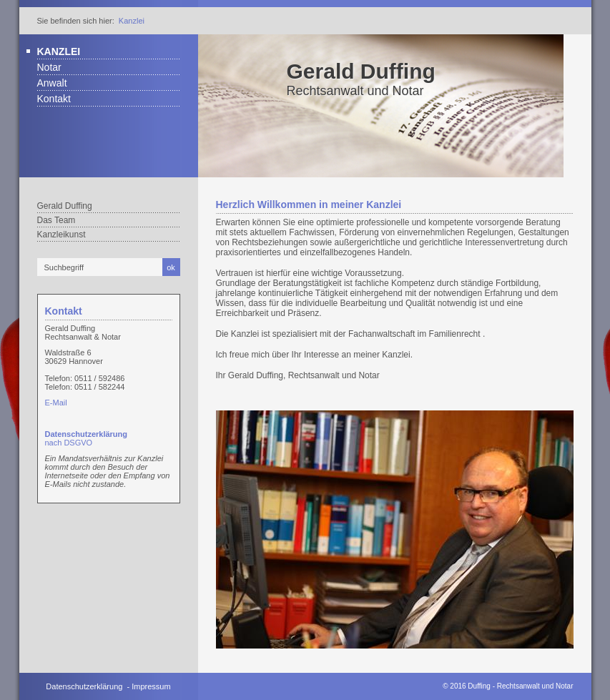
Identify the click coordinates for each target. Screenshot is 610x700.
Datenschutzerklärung (84, 686)
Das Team (56, 220)
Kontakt (54, 99)
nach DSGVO (87, 438)
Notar (49, 67)
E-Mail (56, 403)
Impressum (151, 686)
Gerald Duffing (361, 71)
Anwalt (52, 83)
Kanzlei (132, 21)
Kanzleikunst (62, 235)
